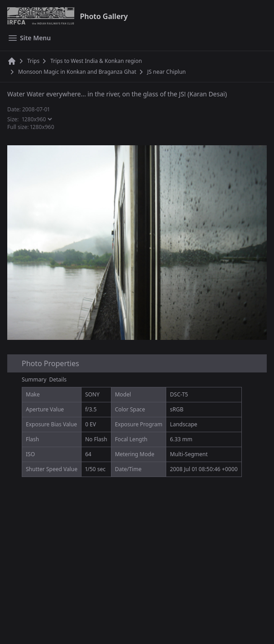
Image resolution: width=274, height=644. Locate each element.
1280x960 (42, 127)
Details (58, 379)
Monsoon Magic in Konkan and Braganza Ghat (77, 72)
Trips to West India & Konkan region (96, 61)
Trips (33, 61)
